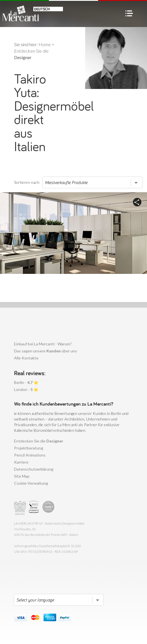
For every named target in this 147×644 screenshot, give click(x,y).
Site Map (22, 476)
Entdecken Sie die (39, 441)
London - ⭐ (26, 389)
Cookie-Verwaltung (31, 483)
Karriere (21, 462)
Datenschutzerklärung (34, 469)
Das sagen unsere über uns (46, 351)
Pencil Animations (30, 455)
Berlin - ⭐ (26, 382)
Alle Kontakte (26, 358)
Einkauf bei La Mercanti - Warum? (43, 344)
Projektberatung (29, 448)
